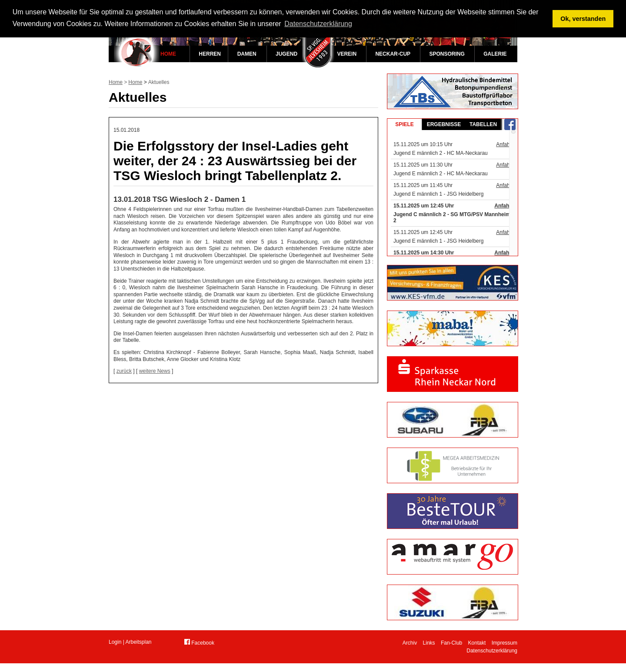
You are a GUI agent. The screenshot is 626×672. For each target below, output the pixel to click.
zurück (124, 371)
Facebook (199, 642)
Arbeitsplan (139, 642)
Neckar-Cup (393, 54)
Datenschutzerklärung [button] (318, 24)
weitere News (155, 371)
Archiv (410, 643)
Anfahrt (504, 144)
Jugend (286, 54)
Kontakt (477, 643)
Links (429, 643)
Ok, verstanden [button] (583, 19)
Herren (210, 54)
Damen (247, 54)
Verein (347, 54)
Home (168, 54)
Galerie (495, 54)
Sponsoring (447, 54)
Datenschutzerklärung (492, 651)
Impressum (504, 643)
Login (115, 642)
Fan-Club (451, 643)
